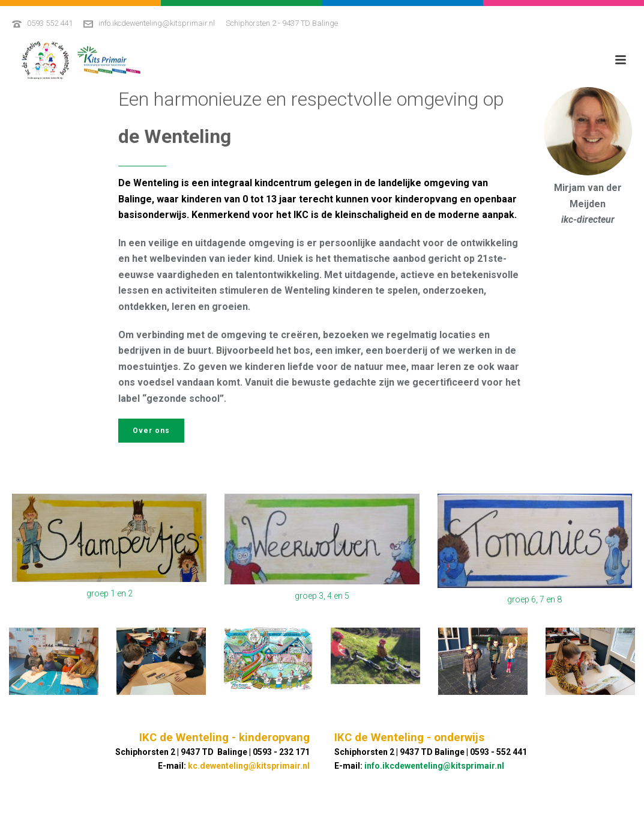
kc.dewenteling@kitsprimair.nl (249, 766)
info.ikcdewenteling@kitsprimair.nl (157, 23)
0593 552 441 (50, 23)
